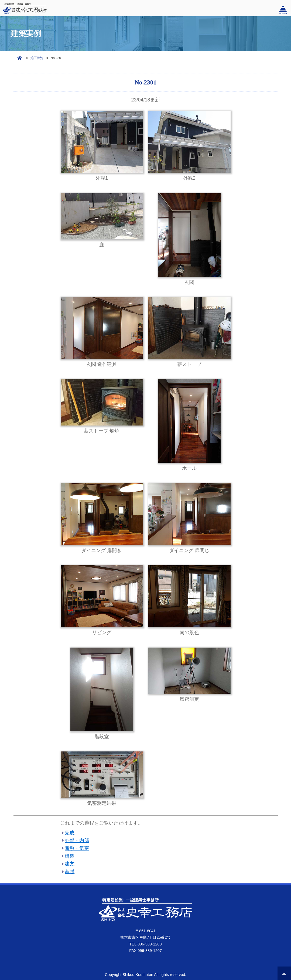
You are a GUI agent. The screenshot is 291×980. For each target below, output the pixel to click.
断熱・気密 (77, 848)
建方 (70, 864)
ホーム (18, 57)
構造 (70, 856)
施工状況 (37, 58)
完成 (70, 833)
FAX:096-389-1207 (145, 951)
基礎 (70, 872)
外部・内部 (77, 841)
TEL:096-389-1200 (145, 944)
